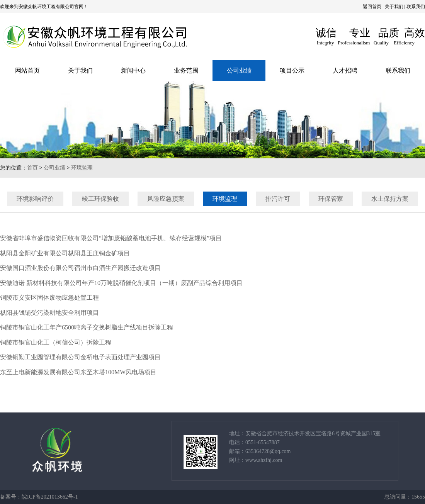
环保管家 (334, 199)
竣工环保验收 (104, 199)
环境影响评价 (39, 199)
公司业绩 (239, 70)
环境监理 (82, 168)
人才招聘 (345, 70)
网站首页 (27, 70)
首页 (32, 168)
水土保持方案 (393, 199)
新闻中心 (133, 70)
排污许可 (281, 199)
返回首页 (372, 7)
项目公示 (292, 70)
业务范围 (186, 70)
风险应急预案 (169, 199)
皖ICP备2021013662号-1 (50, 497)
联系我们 (416, 7)
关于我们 (394, 7)
